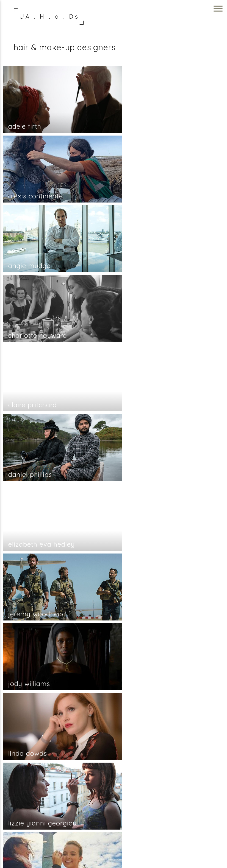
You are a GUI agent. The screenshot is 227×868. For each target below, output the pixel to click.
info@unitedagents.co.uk (192, 809)
